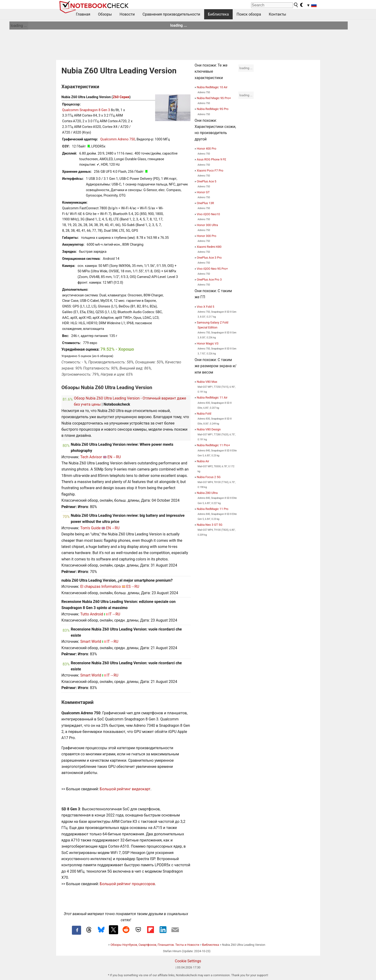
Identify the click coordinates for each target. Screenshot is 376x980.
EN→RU (114, 457)
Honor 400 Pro (207, 149)
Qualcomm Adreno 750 (118, 139)
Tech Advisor (91, 457)
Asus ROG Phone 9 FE (212, 159)
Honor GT (203, 192)
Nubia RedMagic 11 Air (212, 397)
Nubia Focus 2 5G (209, 477)
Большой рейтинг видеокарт (125, 789)
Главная (83, 14)
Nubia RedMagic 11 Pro (213, 509)
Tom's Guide (90, 528)
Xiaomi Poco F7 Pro (210, 170)
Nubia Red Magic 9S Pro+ (214, 98)
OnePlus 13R (205, 203)
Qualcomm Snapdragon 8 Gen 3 (86, 110)
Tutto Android (92, 614)
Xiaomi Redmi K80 (209, 247)
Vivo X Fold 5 (206, 307)
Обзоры (105, 14)
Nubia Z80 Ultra (207, 493)
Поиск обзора (249, 14)
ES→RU (133, 587)
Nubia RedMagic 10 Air (212, 87)
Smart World (91, 641)
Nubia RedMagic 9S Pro (213, 109)
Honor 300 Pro (207, 236)
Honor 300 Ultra (207, 225)
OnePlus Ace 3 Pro (209, 258)
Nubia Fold (204, 414)
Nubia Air (203, 461)
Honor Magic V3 (208, 343)
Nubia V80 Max (207, 382)
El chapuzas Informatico (100, 587)
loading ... (19, 26)
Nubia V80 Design (209, 429)
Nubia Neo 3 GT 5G (210, 525)
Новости (127, 14)
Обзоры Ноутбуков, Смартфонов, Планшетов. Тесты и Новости (155, 945)
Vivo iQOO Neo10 (208, 214)
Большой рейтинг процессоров (127, 884)
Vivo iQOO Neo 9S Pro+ (212, 269)
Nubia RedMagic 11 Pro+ (213, 445)
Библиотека (218, 14)
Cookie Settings (188, 961)
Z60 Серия (121, 97)
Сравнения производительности (171, 14)
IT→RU (114, 614)
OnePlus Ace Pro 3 (209, 280)
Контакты (277, 14)
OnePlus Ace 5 (207, 181)
